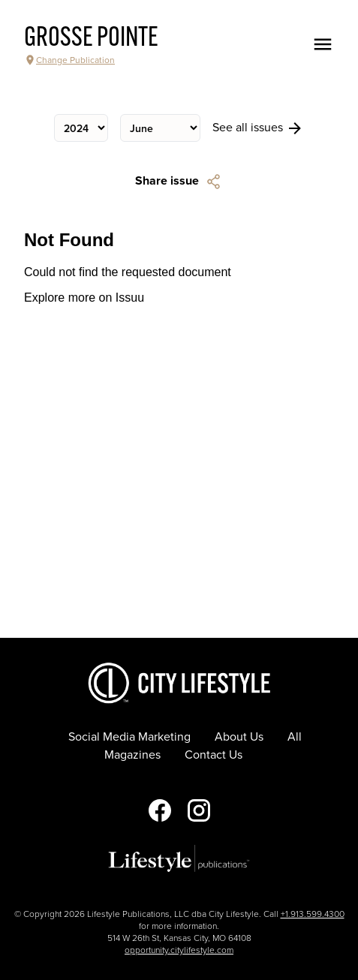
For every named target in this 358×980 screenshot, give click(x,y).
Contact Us (214, 755)
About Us (239, 737)
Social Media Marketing (129, 737)
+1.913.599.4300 (313, 914)
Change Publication (69, 60)
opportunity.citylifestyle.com (179, 950)
